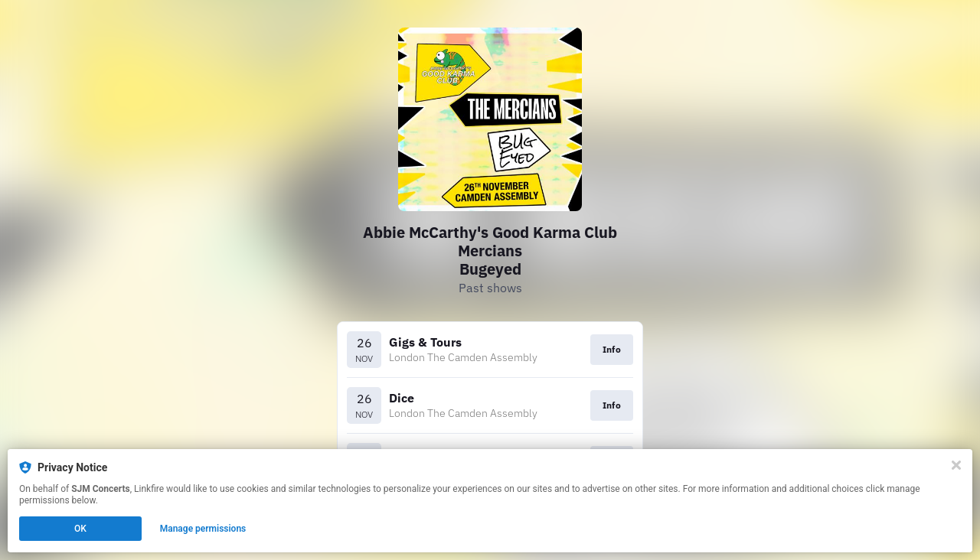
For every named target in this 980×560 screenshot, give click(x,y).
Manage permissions (203, 529)
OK (80, 529)
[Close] (956, 465)
